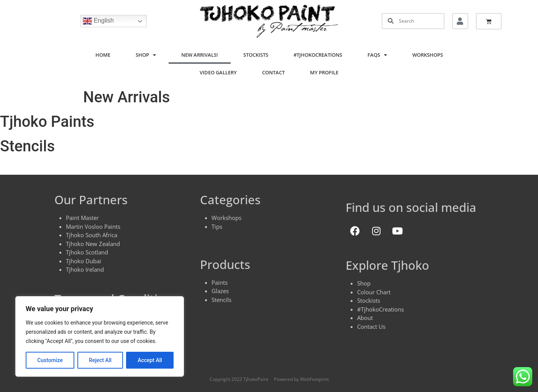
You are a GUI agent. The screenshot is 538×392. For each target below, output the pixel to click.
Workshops (428, 55)
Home (103, 55)
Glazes (220, 291)
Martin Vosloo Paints (93, 226)
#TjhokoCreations (318, 55)
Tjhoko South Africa (92, 235)
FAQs (377, 55)
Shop (146, 55)
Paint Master (82, 218)
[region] (100, 336)
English (98, 21)
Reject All (100, 360)
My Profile (324, 72)
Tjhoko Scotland (87, 252)
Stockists (256, 55)
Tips (217, 226)
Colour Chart (374, 292)
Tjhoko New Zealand (93, 244)
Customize (50, 360)
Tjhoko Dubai (84, 261)
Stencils (221, 300)
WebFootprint (314, 379)
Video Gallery (218, 72)
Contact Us (371, 326)
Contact (273, 72)
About (365, 318)
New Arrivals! (200, 55)
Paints (220, 282)
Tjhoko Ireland (85, 269)
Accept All (150, 360)
